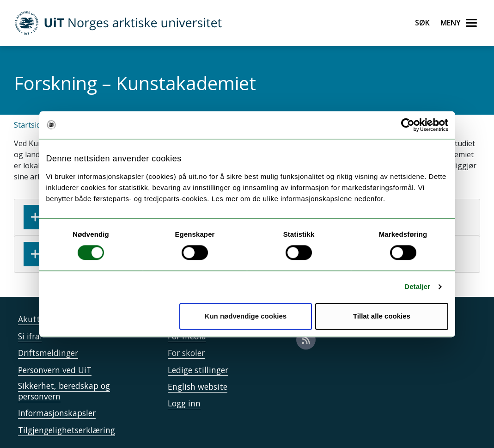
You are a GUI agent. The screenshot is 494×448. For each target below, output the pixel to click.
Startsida (29, 125)
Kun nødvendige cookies (246, 316)
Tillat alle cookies (382, 316)
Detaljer (417, 287)
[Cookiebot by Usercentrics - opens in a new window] (408, 125)
